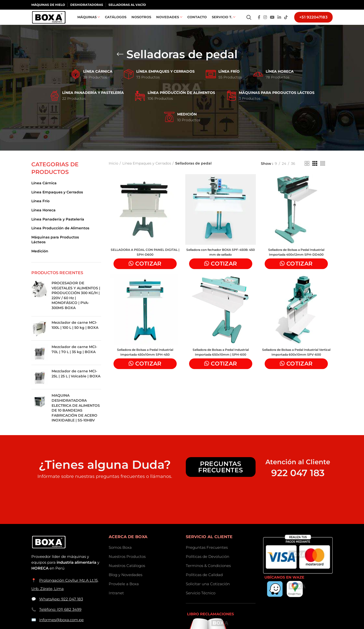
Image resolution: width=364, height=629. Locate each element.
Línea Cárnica (44, 191)
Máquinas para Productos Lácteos (55, 248)
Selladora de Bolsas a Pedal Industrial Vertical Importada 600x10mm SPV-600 (297, 364)
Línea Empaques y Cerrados (57, 200)
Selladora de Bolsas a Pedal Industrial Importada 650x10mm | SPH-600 (221, 362)
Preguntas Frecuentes (221, 475)
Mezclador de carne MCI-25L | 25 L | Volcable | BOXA (76, 382)
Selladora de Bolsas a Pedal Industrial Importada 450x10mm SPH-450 (144, 362)
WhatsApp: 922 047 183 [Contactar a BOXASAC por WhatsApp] (61, 607)
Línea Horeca (43, 218)
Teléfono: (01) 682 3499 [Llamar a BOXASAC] (60, 617)
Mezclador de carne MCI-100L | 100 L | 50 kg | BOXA (75, 333)
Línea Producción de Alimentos (60, 236)
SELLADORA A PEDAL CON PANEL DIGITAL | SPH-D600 (144, 261)
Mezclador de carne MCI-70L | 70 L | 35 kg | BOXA (74, 357)
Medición (40, 259)
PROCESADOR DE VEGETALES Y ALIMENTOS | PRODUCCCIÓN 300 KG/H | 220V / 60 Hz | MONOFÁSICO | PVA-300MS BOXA (76, 303)
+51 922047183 (313, 21)
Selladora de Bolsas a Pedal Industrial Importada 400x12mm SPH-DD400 (297, 261)
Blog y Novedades (126, 583)
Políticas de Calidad (204, 583)
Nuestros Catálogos (127, 574)
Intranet (116, 601)
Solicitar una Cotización (208, 592)
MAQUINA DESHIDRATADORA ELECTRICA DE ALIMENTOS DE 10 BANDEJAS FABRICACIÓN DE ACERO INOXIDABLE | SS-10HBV (76, 416)
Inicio (113, 171)
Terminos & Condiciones (208, 574)
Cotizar (147, 272)
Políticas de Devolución (208, 565)
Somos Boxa (120, 555)
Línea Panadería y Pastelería (58, 227)
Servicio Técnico (201, 601)
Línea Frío (40, 209)
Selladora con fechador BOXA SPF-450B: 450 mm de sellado (221, 261)
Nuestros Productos (127, 565)
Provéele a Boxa (124, 592)
